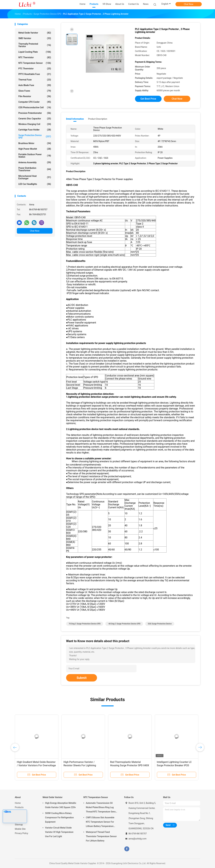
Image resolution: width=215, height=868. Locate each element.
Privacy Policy (21, 833)
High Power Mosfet (35, 149)
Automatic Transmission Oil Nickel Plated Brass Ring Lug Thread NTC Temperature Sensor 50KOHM (102, 808)
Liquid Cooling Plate (35, 52)
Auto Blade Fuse (35, 85)
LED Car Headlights (35, 184)
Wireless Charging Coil (35, 124)
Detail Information (75, 119)
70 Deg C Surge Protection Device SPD (85, 624)
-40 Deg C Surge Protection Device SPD (124, 624)
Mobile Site (20, 829)
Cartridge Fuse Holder (35, 130)
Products (19, 807)
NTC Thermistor (35, 57)
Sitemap (19, 825)
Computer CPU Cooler (35, 102)
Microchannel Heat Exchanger (35, 177)
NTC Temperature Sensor (35, 63)
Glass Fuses (35, 91)
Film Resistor (35, 96)
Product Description (98, 119)
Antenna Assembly (35, 162)
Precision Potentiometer (35, 113)
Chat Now (189, 4)
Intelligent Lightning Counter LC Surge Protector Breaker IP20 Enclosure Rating (174, 765)
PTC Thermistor (35, 69)
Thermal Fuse (35, 80)
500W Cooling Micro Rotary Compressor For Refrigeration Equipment (59, 818)
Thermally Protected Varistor (35, 45)
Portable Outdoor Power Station (35, 156)
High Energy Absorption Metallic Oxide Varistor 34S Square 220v (61, 805)
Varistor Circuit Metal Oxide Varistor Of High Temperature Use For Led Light (59, 832)
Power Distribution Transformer (35, 169)
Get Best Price (148, 99)
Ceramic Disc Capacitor (35, 119)
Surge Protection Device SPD (35, 136)
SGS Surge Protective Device (160, 624)
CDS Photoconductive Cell (35, 107)
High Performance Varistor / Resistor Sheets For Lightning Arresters (80, 765)
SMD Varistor (35, 38)
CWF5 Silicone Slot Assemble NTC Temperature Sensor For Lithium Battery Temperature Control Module (100, 822)
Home (18, 803)
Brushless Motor (35, 143)
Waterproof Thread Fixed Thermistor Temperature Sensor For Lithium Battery (101, 836)
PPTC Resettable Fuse (35, 74)
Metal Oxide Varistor (35, 33)
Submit (82, 678)
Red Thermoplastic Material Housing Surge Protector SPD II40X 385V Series (130, 765)
